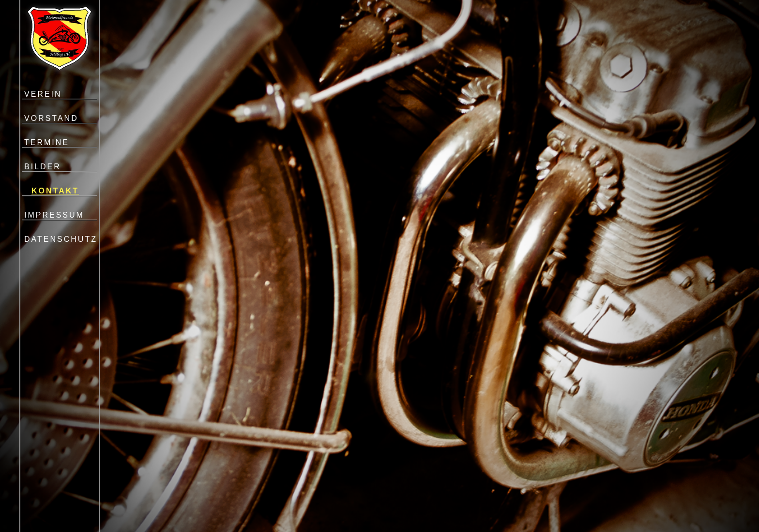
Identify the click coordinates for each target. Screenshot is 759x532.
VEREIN (43, 94)
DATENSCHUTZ (61, 239)
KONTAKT (55, 191)
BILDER (43, 167)
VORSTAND (51, 118)
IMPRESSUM (54, 215)
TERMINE (47, 142)
